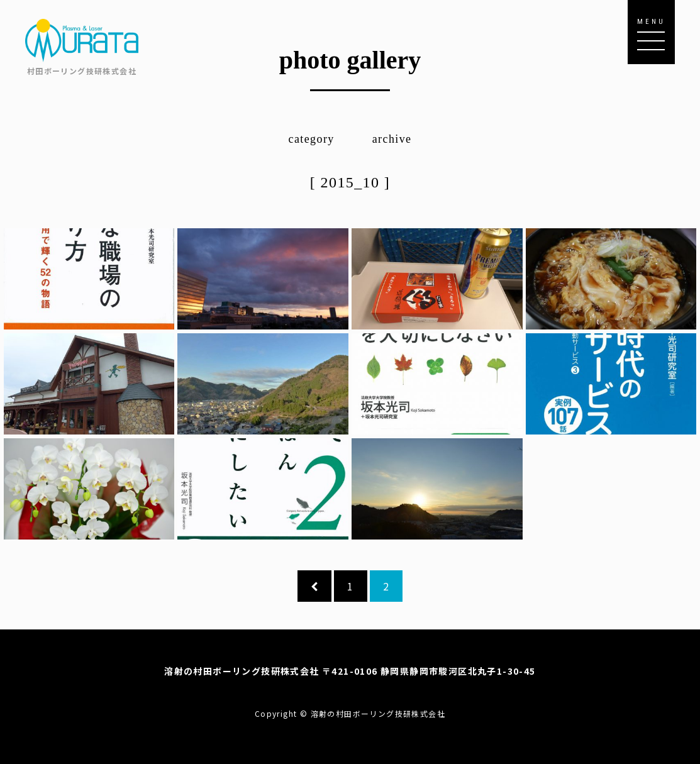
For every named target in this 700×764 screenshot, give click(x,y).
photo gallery (350, 60)
